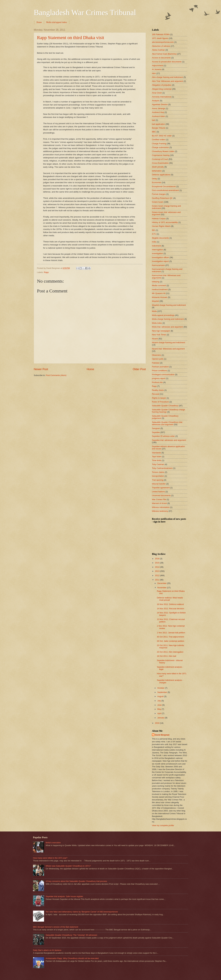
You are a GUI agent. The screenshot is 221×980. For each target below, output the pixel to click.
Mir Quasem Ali (159, 293)
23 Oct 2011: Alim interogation (170, 652)
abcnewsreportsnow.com (163, 42)
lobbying (156, 282)
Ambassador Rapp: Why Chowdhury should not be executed (72, 958)
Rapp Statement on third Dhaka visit (71, 37)
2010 (157, 723)
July (159, 701)
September (162, 692)
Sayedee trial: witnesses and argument (169, 440)
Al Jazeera (157, 69)
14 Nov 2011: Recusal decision (171, 609)
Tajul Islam (157, 457)
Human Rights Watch (161, 226)
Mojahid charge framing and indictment (169, 305)
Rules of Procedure (160, 402)
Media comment (159, 285)
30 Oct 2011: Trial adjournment (170, 637)
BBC (154, 132)
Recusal (156, 394)
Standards (156, 453)
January (161, 718)
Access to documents (161, 58)
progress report (159, 378)
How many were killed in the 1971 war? (50, 858)
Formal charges (159, 194)
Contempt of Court (160, 159)
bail (153, 120)
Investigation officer (160, 257)
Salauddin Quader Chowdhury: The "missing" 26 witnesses (71, 935)
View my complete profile (163, 825)
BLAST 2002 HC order (162, 136)
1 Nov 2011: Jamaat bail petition (171, 633)
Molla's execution (53, 843)
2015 (157, 563)
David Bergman (162, 735)
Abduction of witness (161, 46)
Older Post (139, 369)
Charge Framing (159, 144)
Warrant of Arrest (159, 503)
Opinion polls (158, 359)
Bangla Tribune (159, 128)
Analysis (156, 101)
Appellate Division (160, 104)
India (154, 242)
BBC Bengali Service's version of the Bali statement (56, 927)
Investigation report (160, 261)
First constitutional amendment (165, 190)
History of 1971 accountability (165, 222)
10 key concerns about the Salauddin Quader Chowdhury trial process (76, 881)
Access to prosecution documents (167, 62)
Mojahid (155, 301)
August (161, 696)
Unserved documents (161, 495)
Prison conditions (159, 371)
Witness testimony (160, 511)
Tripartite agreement (161, 488)
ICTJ (154, 234)
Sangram (156, 428)
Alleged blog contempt (162, 89)
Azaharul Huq (158, 112)
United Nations (158, 492)
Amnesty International (162, 97)
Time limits (157, 460)
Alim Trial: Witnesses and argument (168, 81)
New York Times (159, 335)
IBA (154, 230)
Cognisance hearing (161, 155)
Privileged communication (163, 375)
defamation (157, 171)
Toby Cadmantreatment (162, 468)
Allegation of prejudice (162, 85)
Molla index (157, 323)
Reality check (158, 390)
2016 (157, 559)
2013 (157, 571)
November (162, 588)
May (159, 709)
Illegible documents (160, 238)
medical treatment (160, 289)
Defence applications (161, 175)
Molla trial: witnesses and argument (167, 327)
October (161, 688)
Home (39, 22)
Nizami (155, 339)
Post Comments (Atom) (56, 375)
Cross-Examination (160, 163)
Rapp (46, 272)
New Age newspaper (161, 331)
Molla (154, 311)
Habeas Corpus (159, 218)
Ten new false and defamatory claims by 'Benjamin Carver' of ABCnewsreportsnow (82, 912)
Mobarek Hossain (160, 297)
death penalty (158, 167)
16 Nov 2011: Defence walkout (170, 604)
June (160, 705)
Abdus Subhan (158, 50)
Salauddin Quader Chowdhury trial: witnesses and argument (167, 423)
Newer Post (41, 369)
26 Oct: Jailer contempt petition (170, 641)
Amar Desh (157, 93)
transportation (158, 476)
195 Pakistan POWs (161, 34)
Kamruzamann (158, 265)
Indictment (156, 246)
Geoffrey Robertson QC (162, 198)
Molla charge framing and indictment (168, 319)
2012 (157, 575)
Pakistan (156, 363)
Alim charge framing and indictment (167, 77)
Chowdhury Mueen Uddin (163, 151)
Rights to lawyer (159, 398)
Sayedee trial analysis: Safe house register (64, 896)
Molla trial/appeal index (57, 22)
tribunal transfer (159, 484)
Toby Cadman (158, 464)
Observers (156, 355)
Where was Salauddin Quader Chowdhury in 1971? (68, 866)
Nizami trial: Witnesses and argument (168, 349)
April (160, 713)
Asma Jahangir (159, 108)
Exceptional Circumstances (164, 186)
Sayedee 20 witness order (163, 436)
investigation (157, 253)
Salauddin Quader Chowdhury (165, 406)
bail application (158, 124)
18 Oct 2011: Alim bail (166, 656)
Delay (154, 179)
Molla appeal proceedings (163, 315)
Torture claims (158, 472)
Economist (157, 182)
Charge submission (160, 147)
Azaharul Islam (158, 116)
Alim (154, 73)
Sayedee (156, 432)
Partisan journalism (160, 367)
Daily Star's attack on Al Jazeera (47, 950)
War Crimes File (159, 499)
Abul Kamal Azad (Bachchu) (164, 54)
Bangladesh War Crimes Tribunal (85, 12)
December (162, 583)
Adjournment (158, 66)
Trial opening (158, 480)
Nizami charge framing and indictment (169, 342)
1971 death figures (160, 38)
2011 (157, 580)
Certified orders (159, 140)
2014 (157, 567)
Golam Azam (158, 202)
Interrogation (157, 250)
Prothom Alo (157, 382)
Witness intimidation (161, 507)
